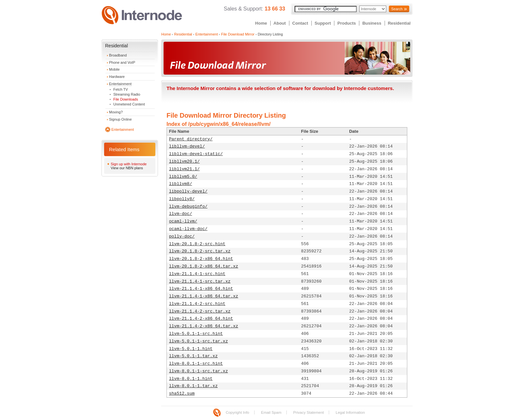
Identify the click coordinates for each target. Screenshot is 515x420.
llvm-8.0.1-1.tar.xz (193, 386)
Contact (300, 23)
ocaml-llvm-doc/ (188, 229)
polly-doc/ (182, 236)
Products (347, 23)
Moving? (116, 112)
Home (261, 23)
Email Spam (271, 412)
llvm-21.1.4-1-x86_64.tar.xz (204, 296)
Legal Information (350, 412)
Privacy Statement (309, 412)
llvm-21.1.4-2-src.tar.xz (200, 311)
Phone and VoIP (122, 62)
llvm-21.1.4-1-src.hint (197, 274)
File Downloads (126, 99)
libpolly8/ (182, 199)
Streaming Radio (127, 94)
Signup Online (120, 119)
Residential (399, 23)
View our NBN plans (127, 168)
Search (397, 9)
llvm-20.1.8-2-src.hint (197, 244)
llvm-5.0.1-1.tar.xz (193, 356)
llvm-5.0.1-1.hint (191, 349)
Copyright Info (237, 412)
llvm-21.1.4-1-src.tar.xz (200, 281)
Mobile (114, 69)
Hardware (117, 77)
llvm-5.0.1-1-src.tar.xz (199, 341)
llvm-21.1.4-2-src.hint (197, 304)
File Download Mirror (238, 34)
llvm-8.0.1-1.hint (191, 379)
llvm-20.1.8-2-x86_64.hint (201, 259)
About (280, 23)
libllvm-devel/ (187, 146)
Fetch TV (121, 89)
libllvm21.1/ (185, 169)
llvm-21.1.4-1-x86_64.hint (201, 289)
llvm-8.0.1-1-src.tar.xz (199, 371)
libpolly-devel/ (188, 191)
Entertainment (120, 84)
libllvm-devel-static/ (196, 154)
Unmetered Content (129, 104)
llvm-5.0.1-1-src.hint (196, 334)
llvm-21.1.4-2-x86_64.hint (201, 319)
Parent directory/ (191, 139)
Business (372, 23)
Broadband (118, 55)
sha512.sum (182, 394)
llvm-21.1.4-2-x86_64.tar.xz (204, 326)
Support (323, 23)
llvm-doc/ (181, 214)
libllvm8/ (181, 184)
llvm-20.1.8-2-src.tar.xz (200, 251)
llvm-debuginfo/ (188, 207)
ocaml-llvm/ (183, 221)
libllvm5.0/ (183, 177)
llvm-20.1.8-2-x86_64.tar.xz (204, 266)
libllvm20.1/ (185, 162)
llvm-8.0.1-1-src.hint (196, 364)
